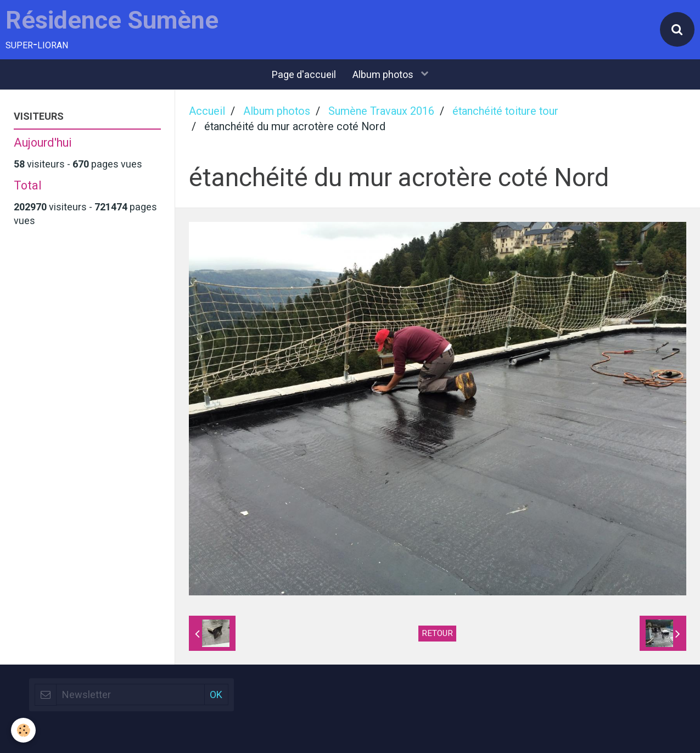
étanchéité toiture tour (505, 111)
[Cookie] (23, 730)
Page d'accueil (304, 74)
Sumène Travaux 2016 (381, 111)
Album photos (384, 74)
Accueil (207, 111)
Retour (437, 633)
